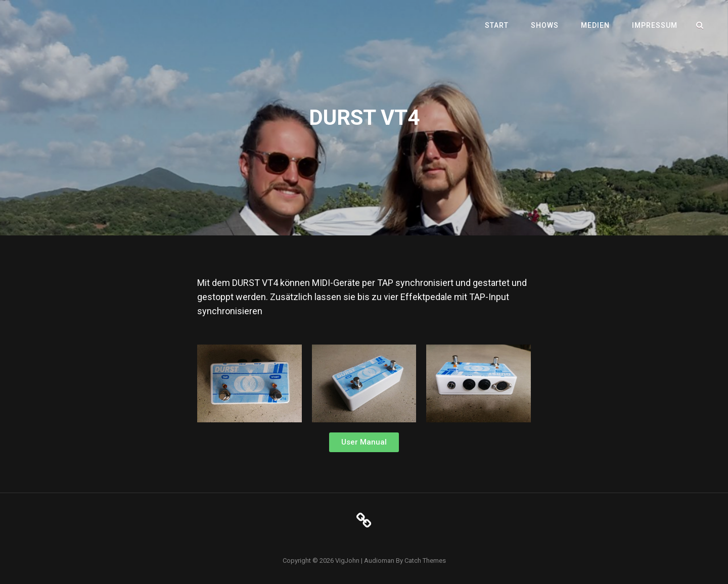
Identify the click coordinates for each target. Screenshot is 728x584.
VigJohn (347, 561)
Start (497, 25)
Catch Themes (425, 561)
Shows (545, 25)
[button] (364, 442)
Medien (595, 25)
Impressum (655, 25)
